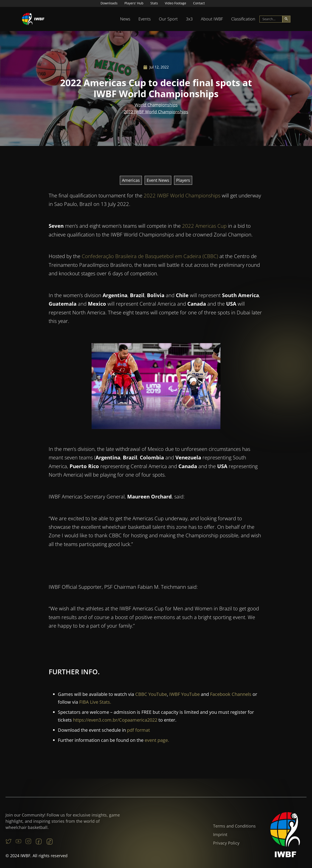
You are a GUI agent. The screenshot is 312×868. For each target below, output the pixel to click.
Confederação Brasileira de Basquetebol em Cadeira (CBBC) (150, 278)
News (125, 19)
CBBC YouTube (151, 716)
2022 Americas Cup (204, 247)
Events (145, 19)
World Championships (156, 105)
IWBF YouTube (184, 716)
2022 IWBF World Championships (156, 112)
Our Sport (168, 19)
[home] (33, 19)
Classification (243, 19)
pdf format (138, 751)
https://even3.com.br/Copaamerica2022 (115, 741)
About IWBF (212, 19)
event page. (157, 761)
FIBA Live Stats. (95, 723)
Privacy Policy (226, 843)
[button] (125, 19)
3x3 (189, 19)
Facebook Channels (231, 716)
